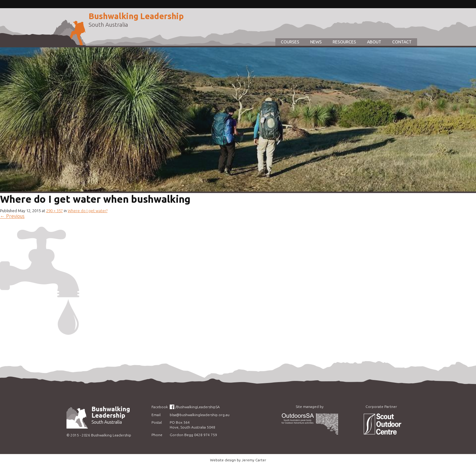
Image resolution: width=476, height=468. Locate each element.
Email (156, 415)
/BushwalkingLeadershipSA (197, 407)
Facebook (160, 407)
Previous (12, 216)
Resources (344, 42)
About (374, 42)
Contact (402, 42)
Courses (290, 42)
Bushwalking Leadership (136, 16)
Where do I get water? (88, 211)
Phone (157, 435)
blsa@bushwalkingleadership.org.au (200, 415)
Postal (157, 422)
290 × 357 (54, 211)
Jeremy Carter (254, 460)
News (316, 42)
